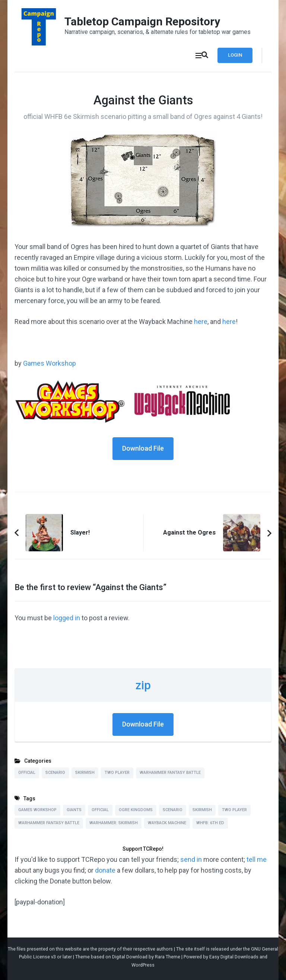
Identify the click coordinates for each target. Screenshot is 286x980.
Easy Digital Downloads (234, 957)
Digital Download (130, 957)
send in (191, 859)
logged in (67, 618)
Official (27, 773)
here (201, 322)
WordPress (143, 965)
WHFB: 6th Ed (210, 823)
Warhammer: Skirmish (114, 823)
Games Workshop (50, 363)
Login (235, 55)
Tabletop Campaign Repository (142, 21)
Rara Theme (168, 957)
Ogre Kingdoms (136, 810)
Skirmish (85, 773)
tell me (257, 859)
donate (105, 870)
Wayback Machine (167, 823)
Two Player (117, 773)
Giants (74, 810)
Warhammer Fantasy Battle (170, 773)
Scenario (55, 773)
